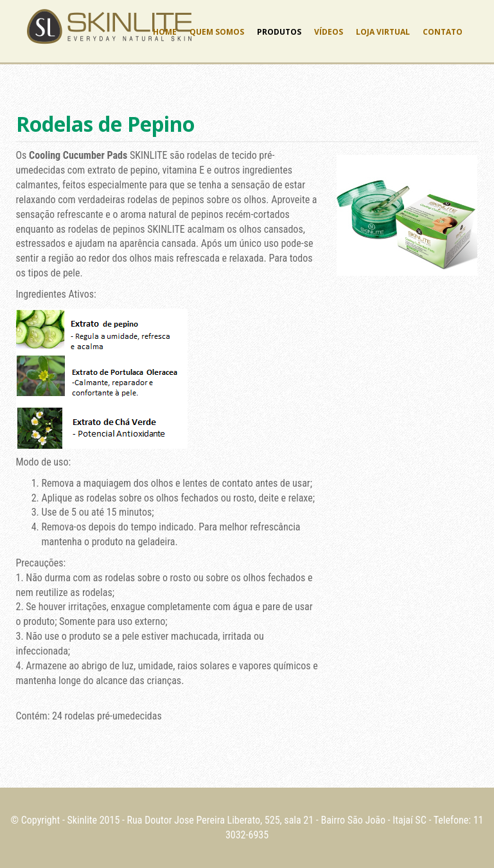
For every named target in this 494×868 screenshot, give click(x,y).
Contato (443, 32)
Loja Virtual (383, 32)
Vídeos (329, 32)
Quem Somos (217, 32)
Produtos (279, 32)
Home (165, 32)
